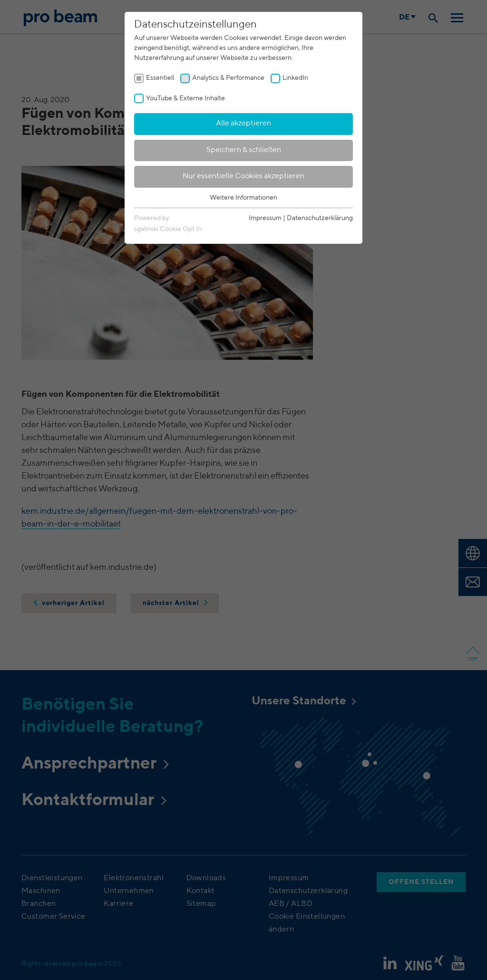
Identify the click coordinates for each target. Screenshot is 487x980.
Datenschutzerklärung (320, 218)
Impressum (265, 218)
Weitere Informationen (243, 198)
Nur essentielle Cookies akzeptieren (243, 176)
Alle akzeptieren (243, 124)
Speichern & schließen (244, 150)
